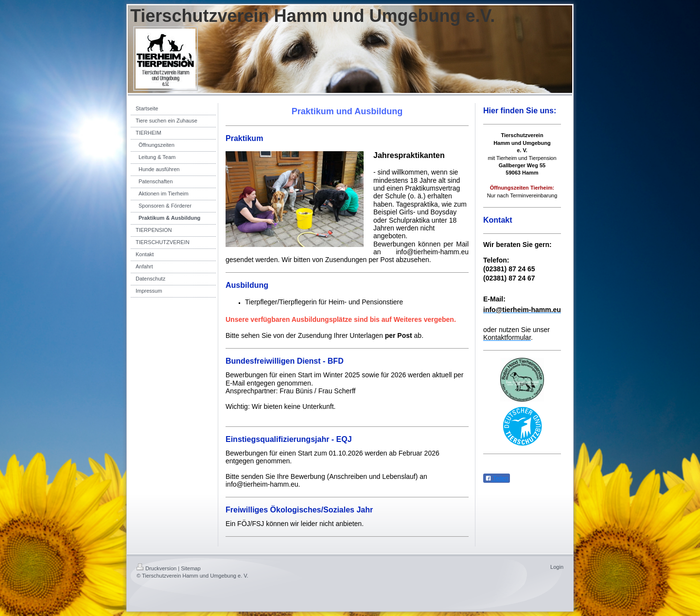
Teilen (497, 478)
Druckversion (157, 568)
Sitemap (191, 568)
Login (557, 567)
